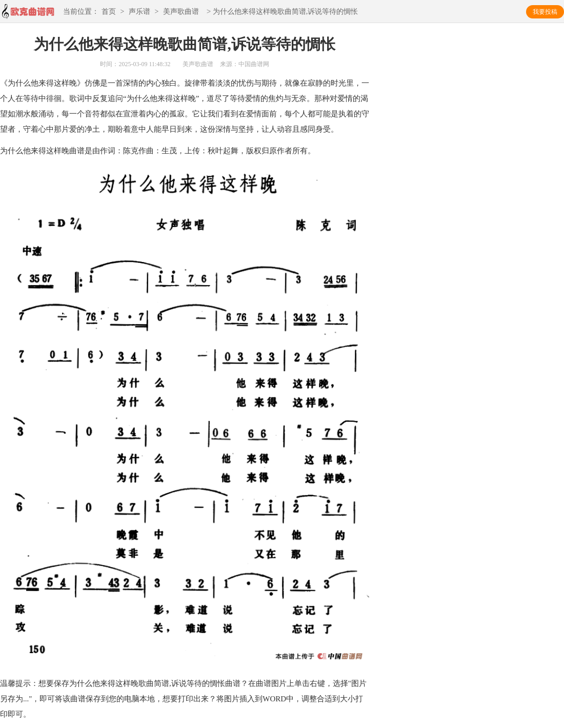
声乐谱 (139, 12)
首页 (109, 12)
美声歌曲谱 (181, 12)
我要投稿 (545, 12)
